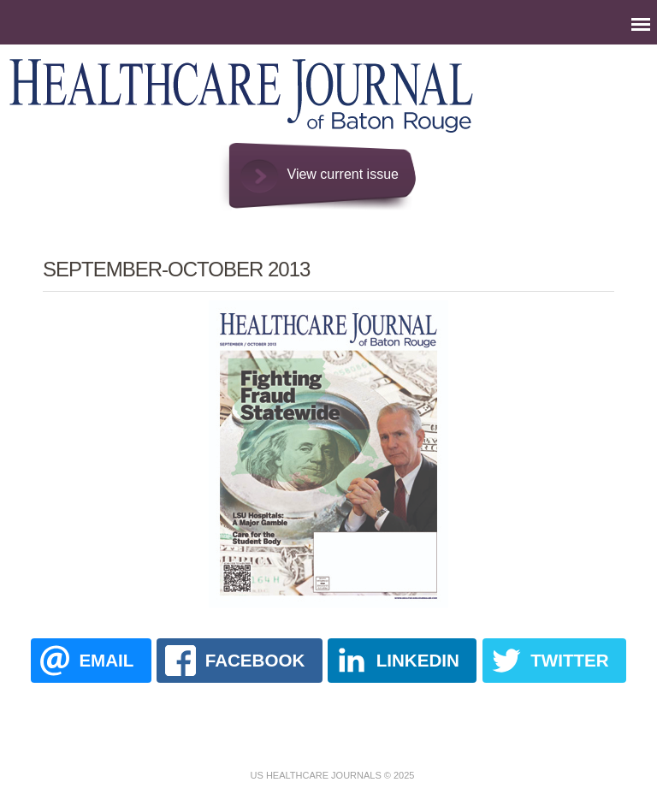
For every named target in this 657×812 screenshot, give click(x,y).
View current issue (343, 174)
